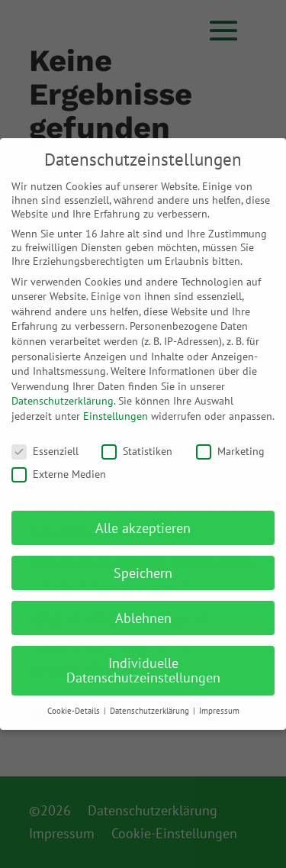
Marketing (230, 451)
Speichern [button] (143, 573)
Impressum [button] (219, 711)
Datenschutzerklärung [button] (151, 711)
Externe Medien (59, 474)
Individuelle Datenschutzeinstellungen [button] (143, 671)
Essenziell (45, 451)
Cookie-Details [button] (75, 711)
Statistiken (137, 451)
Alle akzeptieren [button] (143, 528)
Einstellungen (116, 416)
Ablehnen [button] (143, 618)
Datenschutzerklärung (63, 401)
